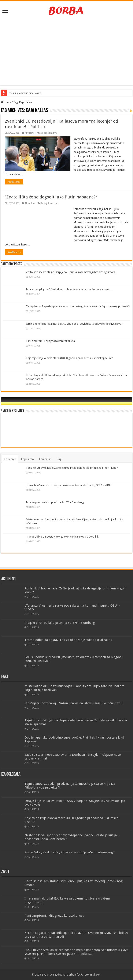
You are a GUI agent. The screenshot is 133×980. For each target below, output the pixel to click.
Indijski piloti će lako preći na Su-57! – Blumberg (55, 502)
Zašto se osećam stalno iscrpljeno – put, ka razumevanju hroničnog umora (71, 272)
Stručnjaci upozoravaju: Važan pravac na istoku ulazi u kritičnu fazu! (73, 703)
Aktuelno (30, 133)
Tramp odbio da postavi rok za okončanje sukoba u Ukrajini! (62, 537)
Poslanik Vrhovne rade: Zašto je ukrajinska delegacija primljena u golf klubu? (72, 468)
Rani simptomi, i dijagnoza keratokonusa (50, 341)
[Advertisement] (66, 51)
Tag (59, 459)
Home (6, 102)
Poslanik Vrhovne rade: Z (23, 93)
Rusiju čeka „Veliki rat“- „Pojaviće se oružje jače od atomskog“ (69, 852)
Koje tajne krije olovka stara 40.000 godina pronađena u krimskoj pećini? (69, 358)
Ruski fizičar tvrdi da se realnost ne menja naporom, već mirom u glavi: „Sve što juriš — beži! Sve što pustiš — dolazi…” (76, 952)
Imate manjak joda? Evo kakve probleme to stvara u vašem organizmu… (69, 289)
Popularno (27, 459)
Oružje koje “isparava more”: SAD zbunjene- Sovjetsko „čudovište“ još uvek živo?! (75, 324)
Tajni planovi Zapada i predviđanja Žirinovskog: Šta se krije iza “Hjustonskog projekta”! (78, 306)
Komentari (45, 459)
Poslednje (10, 459)
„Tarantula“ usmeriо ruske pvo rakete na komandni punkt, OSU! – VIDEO (69, 485)
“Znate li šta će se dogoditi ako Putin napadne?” (51, 197)
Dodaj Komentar (49, 133)
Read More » (14, 182)
